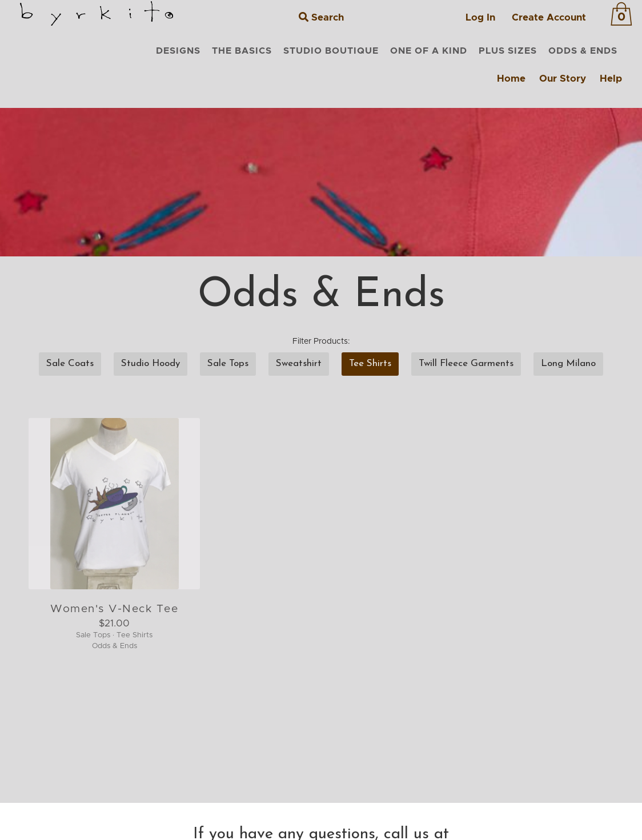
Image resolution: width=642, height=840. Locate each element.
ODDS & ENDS (583, 51)
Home (511, 79)
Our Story (563, 79)
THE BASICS (242, 51)
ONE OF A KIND (429, 51)
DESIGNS (178, 51)
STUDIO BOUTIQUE (331, 51)
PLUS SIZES (508, 51)
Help (611, 79)
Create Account (549, 17)
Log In (480, 17)
